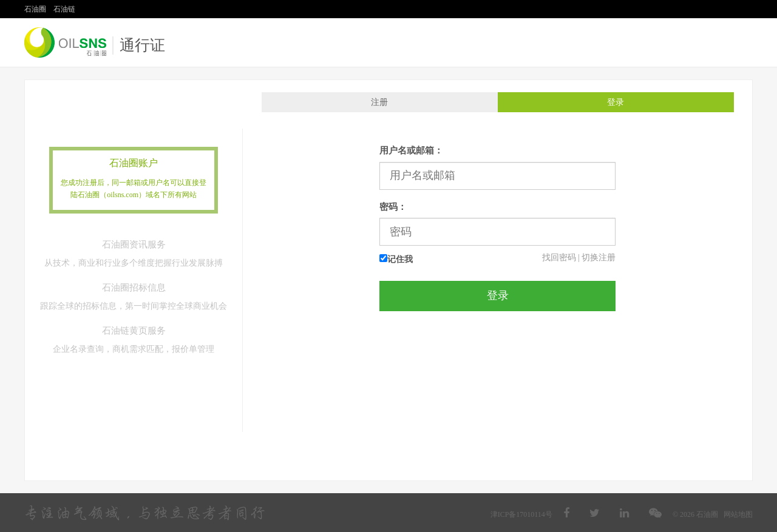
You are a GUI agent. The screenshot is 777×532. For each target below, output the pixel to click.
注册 (379, 102)
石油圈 (35, 9)
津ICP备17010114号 (521, 514)
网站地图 (738, 514)
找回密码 (559, 258)
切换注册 (599, 258)
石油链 (64, 9)
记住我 (396, 259)
